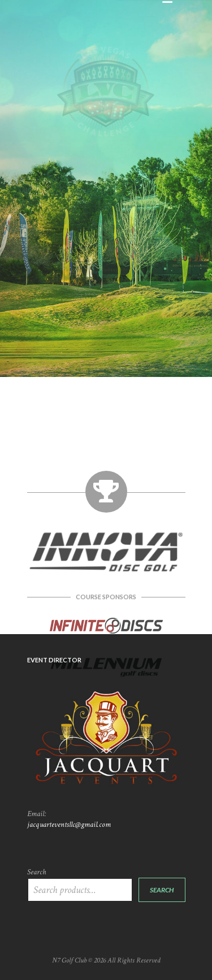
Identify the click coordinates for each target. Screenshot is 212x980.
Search (36, 872)
